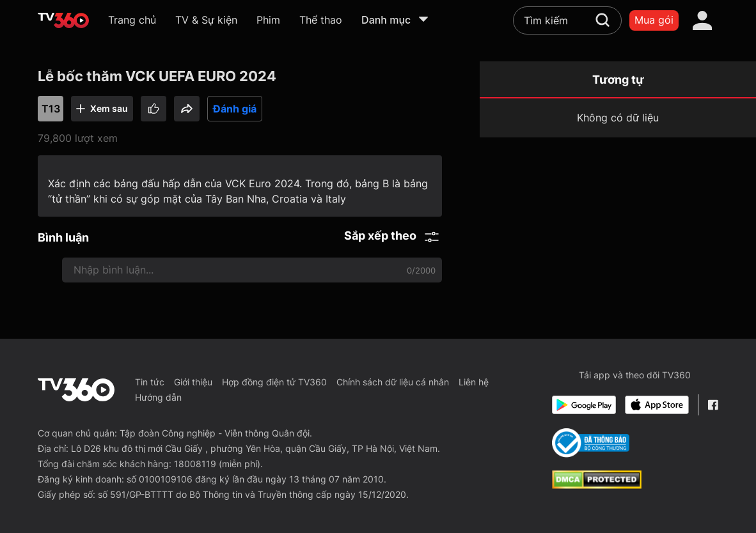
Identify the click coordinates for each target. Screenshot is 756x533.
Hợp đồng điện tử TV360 (274, 382)
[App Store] (657, 405)
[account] (702, 20)
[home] (63, 20)
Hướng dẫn (158, 397)
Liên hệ (474, 382)
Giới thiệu (193, 382)
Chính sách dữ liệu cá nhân (393, 382)
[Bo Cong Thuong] (591, 443)
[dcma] (597, 485)
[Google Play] (584, 405)
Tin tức (150, 382)
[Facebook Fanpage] (713, 405)
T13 (51, 109)
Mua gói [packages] (654, 20)
